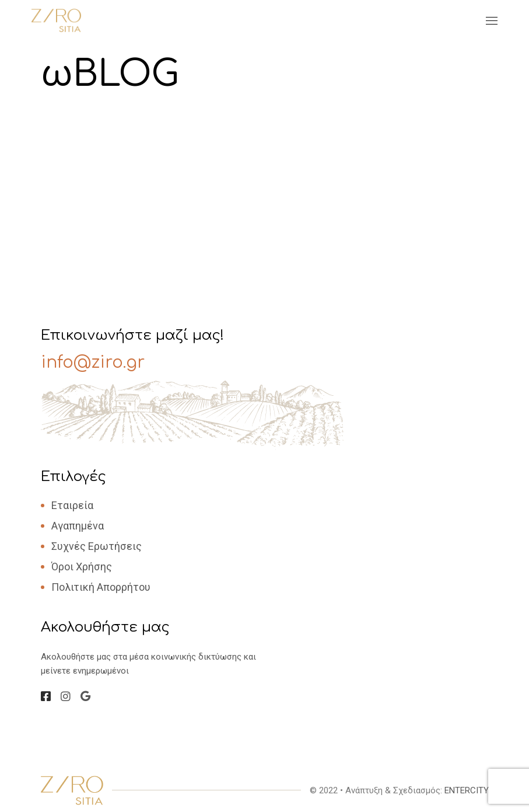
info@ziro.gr (93, 363)
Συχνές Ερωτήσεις (97, 546)
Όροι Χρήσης (82, 567)
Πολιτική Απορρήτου (101, 587)
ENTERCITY (467, 790)
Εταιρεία (72, 505)
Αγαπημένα (78, 526)
